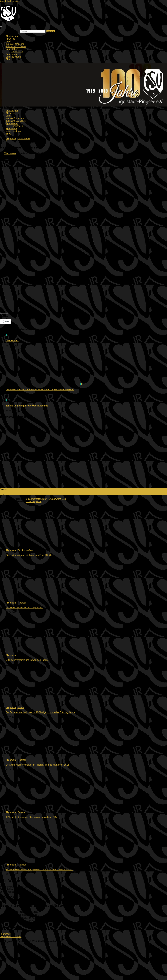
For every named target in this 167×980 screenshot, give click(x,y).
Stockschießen (25, 550)
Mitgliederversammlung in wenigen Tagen (27, 660)
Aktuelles (10, 39)
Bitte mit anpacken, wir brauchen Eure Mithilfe (29, 555)
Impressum (6, 934)
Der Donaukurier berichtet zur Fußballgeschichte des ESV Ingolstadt (40, 712)
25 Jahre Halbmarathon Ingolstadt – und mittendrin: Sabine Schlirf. (39, 870)
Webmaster (10, 153)
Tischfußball (24, 139)
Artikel (21, 708)
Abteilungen (12, 36)
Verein (9, 41)
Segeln (21, 812)
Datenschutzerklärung (11, 937)
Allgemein (11, 139)
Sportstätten (12, 49)
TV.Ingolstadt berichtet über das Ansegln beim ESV (32, 817)
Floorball (22, 603)
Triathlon (22, 865)
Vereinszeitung (13, 57)
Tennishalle (17, 52)
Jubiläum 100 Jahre (16, 46)
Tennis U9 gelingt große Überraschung (27, 406)
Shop (8, 59)
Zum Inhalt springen (10, 1)
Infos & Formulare (15, 44)
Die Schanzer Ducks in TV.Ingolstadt (24, 608)
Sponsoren (11, 54)
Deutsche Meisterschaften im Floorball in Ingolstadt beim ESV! (40, 390)
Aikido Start (12, 341)
